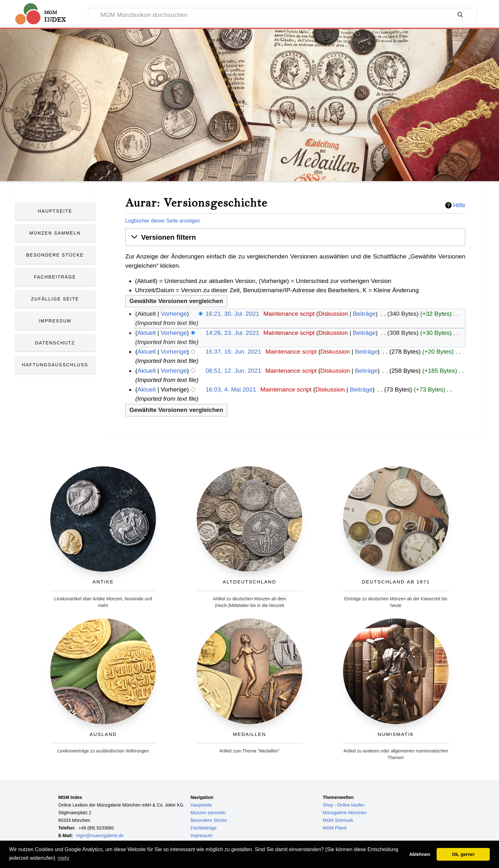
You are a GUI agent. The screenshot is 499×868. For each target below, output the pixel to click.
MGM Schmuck (338, 820)
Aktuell (147, 333)
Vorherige (174, 314)
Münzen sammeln (208, 813)
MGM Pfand (335, 828)
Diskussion (333, 314)
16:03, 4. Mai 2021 (231, 389)
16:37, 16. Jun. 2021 (233, 352)
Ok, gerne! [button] (463, 854)
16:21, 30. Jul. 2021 (232, 314)
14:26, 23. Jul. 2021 (232, 333)
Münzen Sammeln (55, 233)
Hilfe (459, 205)
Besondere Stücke (55, 255)
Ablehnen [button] (420, 854)
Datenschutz (55, 343)
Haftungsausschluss (55, 365)
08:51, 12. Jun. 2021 (233, 371)
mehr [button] (63, 858)
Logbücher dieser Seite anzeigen (163, 221)
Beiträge (364, 314)
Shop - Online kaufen (344, 805)
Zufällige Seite (55, 299)
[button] (295, 237)
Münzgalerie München (345, 813)
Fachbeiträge (55, 277)
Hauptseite (55, 211)
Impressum (55, 321)
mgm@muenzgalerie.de (100, 836)
